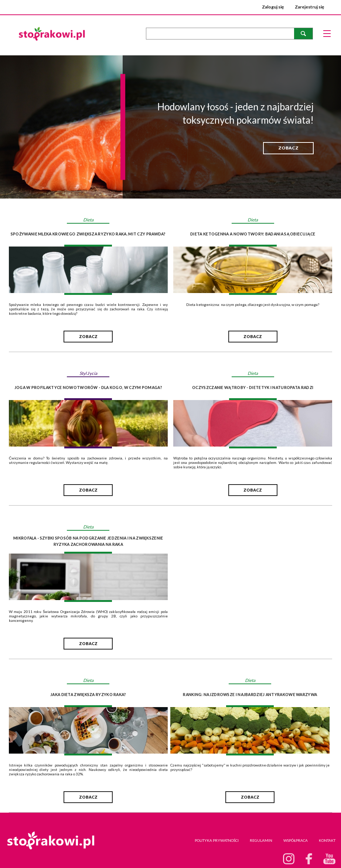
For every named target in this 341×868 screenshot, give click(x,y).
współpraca (296, 840)
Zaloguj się (273, 7)
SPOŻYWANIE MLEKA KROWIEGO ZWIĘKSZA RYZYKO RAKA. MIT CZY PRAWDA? (88, 234)
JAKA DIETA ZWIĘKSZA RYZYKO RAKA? (88, 695)
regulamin (261, 840)
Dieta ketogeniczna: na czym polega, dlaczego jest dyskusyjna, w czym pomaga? (253, 304)
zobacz (288, 148)
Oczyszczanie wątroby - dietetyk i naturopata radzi (253, 387)
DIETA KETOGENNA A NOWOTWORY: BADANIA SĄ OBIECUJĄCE (253, 234)
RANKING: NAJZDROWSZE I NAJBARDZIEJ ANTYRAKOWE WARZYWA (250, 695)
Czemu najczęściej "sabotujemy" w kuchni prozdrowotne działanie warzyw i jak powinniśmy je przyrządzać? (250, 767)
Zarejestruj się (309, 7)
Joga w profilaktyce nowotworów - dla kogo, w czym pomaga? (88, 387)
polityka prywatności (217, 840)
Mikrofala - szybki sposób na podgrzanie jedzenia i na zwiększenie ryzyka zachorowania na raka (88, 541)
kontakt (327, 840)
